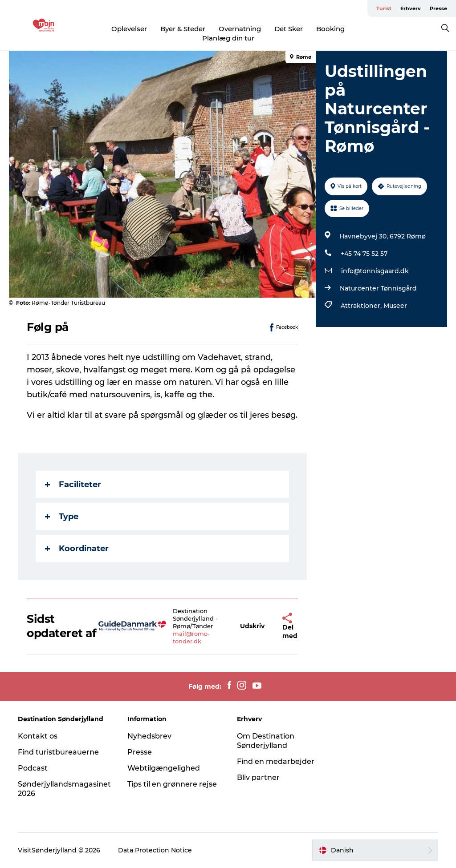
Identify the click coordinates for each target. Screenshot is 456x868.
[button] (252, 626)
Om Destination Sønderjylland (266, 741)
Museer (395, 306)
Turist (384, 8)
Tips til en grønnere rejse (172, 784)
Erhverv (411, 8)
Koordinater (77, 549)
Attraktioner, (362, 306)
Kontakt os (38, 736)
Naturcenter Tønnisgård (378, 288)
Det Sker (289, 29)
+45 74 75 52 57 (364, 254)
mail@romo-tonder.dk (191, 637)
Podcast (33, 768)
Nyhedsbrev (149, 736)
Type (62, 517)
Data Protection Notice (155, 850)
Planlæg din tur (228, 38)
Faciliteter (73, 484)
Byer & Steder (183, 29)
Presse (438, 8)
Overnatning (240, 29)
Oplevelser (129, 29)
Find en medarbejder (276, 761)
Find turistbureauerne (58, 752)
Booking (330, 29)
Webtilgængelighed (164, 768)
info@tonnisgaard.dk (375, 271)
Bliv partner (258, 777)
